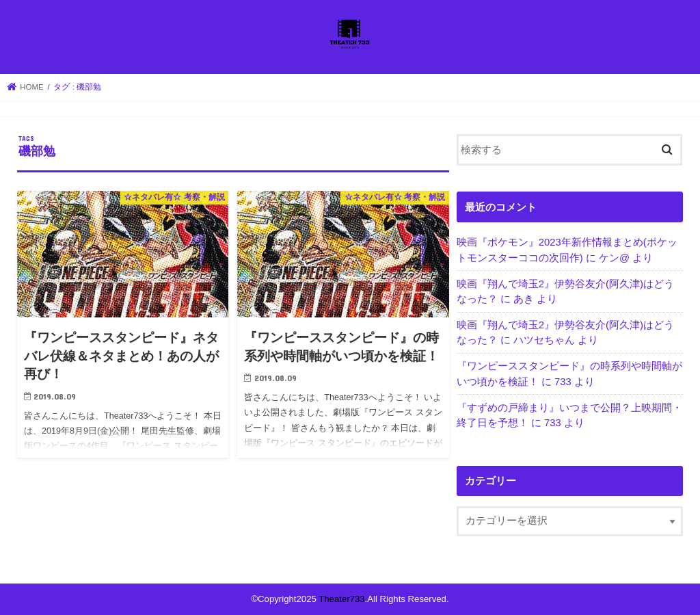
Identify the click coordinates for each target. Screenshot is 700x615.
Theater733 (341, 599)
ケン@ (614, 258)
